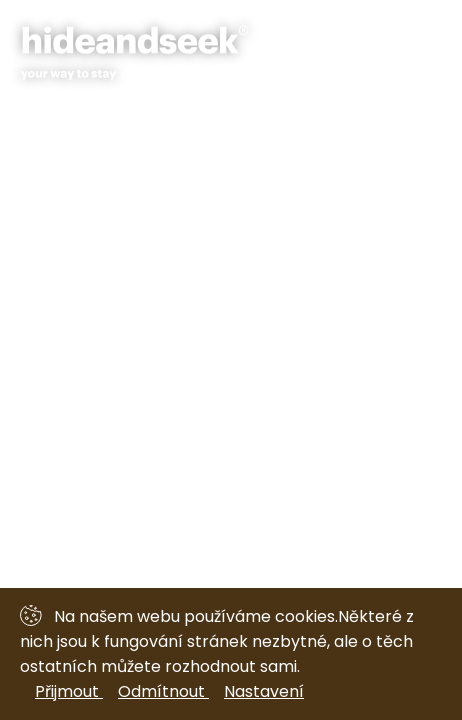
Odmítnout (163, 691)
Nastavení (264, 691)
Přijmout (69, 691)
